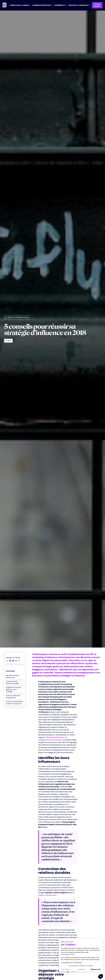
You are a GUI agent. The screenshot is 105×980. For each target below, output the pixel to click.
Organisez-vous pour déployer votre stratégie (14, 690)
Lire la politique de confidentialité (71, 963)
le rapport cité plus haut (56, 894)
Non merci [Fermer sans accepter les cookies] (66, 969)
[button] (19, 5)
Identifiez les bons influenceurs (12, 677)
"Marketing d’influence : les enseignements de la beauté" (53, 739)
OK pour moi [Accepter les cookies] (96, 969)
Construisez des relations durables (12, 683)
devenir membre (97, 5)
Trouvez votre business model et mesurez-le (14, 703)
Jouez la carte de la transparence (13, 697)
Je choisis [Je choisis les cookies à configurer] (81, 969)
